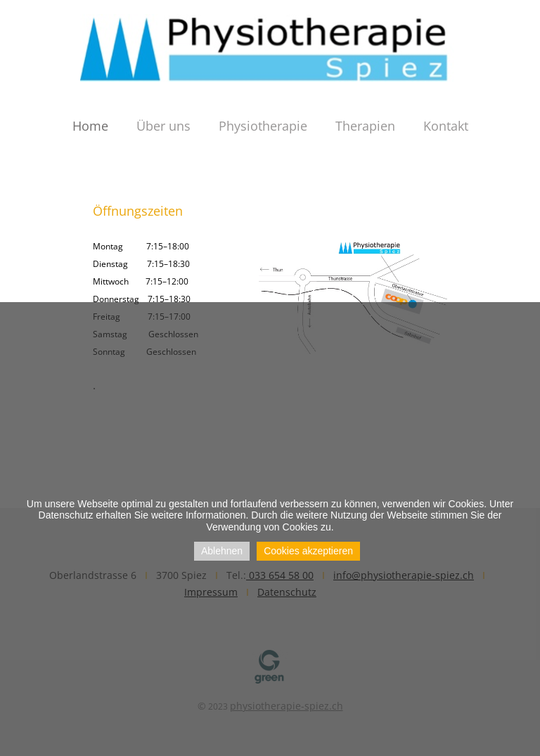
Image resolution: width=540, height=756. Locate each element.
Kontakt (446, 126)
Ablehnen (222, 551)
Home (90, 126)
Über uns (163, 126)
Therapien (365, 126)
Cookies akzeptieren (308, 551)
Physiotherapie (263, 126)
